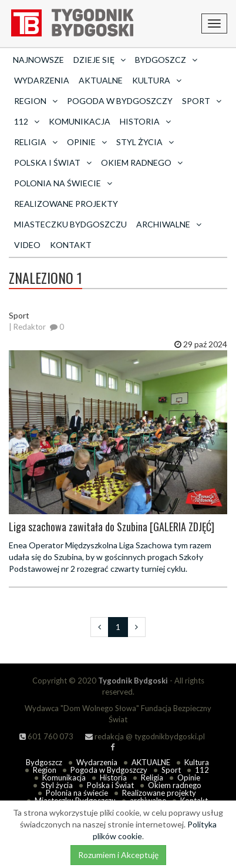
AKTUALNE (101, 80)
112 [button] (27, 121)
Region (45, 770)
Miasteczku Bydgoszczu (70, 224)
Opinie (189, 777)
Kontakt (71, 245)
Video (27, 245)
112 (202, 770)
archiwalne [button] (169, 224)
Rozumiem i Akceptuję (118, 855)
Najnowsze (38, 60)
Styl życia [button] (145, 142)
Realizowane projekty (66, 204)
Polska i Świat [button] (53, 162)
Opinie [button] (87, 142)
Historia (113, 777)
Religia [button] (36, 142)
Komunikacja (80, 121)
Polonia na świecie (77, 793)
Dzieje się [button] (100, 60)
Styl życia (57, 785)
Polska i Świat (110, 785)
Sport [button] (202, 101)
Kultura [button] (157, 80)
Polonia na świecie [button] (63, 183)
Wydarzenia (42, 80)
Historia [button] (145, 121)
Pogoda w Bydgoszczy (120, 101)
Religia (152, 777)
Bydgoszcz (44, 762)
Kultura (197, 762)
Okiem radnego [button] (142, 162)
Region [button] (36, 101)
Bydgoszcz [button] (166, 60)
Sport (171, 770)
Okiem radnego (175, 785)
